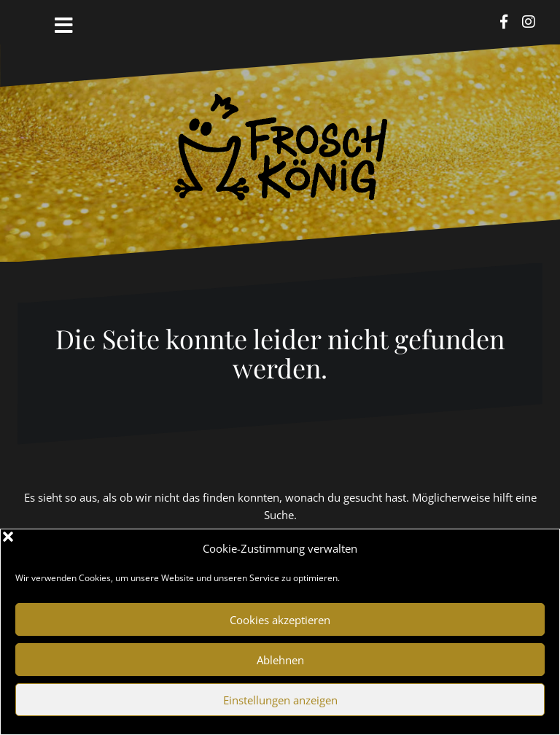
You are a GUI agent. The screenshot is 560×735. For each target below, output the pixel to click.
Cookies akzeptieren (280, 620)
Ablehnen (280, 660)
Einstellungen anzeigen (280, 700)
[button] (537, 548)
